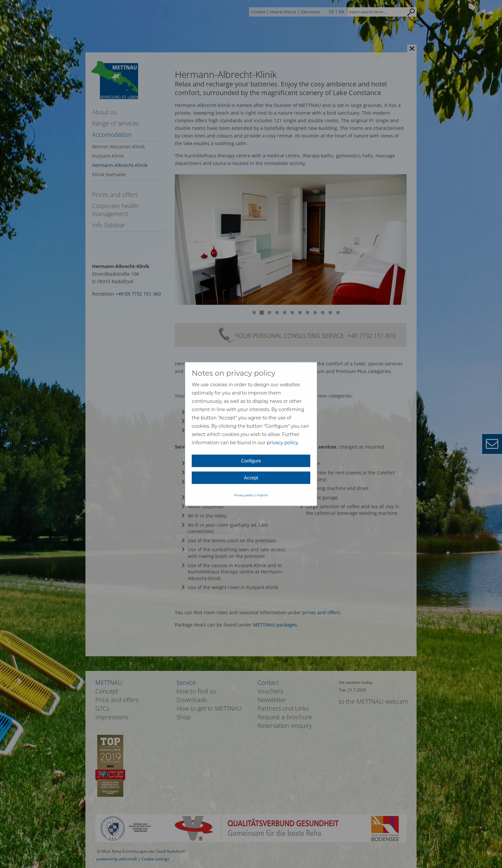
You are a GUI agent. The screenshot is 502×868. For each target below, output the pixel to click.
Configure (251, 461)
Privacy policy (244, 495)
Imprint (262, 495)
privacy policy (282, 443)
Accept (251, 478)
